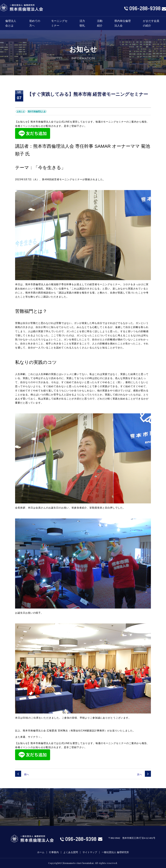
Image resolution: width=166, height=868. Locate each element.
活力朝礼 (82, 23)
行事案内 (54, 852)
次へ (144, 774)
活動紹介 (100, 23)
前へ (22, 774)
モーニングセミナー (59, 23)
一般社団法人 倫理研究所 (115, 852)
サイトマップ (90, 852)
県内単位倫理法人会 (123, 23)
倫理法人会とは (11, 23)
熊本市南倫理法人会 (37, 112)
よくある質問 (71, 852)
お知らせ (21, 112)
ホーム (41, 852)
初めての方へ (35, 23)
